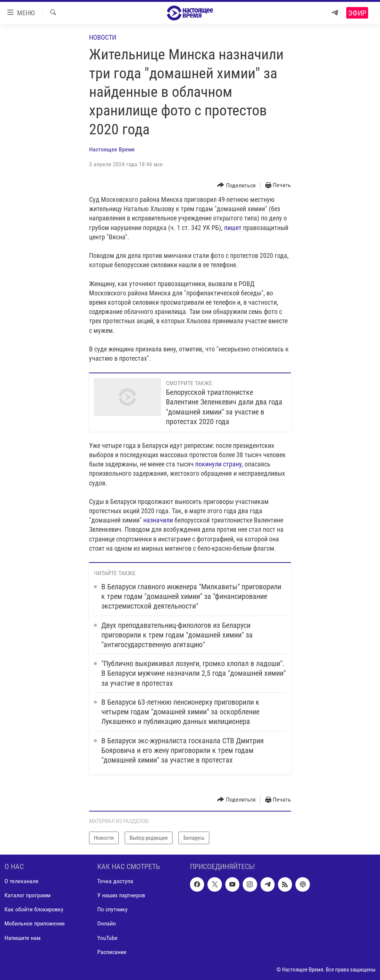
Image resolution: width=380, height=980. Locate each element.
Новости (103, 37)
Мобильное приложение (35, 923)
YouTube (107, 938)
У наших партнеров (121, 895)
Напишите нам (22, 938)
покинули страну (218, 464)
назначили (158, 520)
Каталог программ (27, 895)
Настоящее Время (112, 149)
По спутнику (112, 909)
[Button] (236, 185)
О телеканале (22, 881)
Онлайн (107, 923)
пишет (234, 228)
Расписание (112, 952)
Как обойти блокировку (34, 909)
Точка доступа (115, 881)
